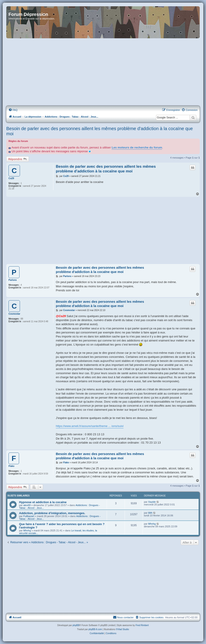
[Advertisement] (103, 72)
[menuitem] (13, 110)
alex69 (27, 505)
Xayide (152, 502)
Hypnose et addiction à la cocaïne (43, 502)
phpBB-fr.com (95, 629)
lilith (150, 513)
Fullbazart (29, 516)
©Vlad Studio (123, 629)
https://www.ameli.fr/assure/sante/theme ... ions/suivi (90, 426)
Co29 (11, 178)
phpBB (76, 625)
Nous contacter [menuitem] (123, 617)
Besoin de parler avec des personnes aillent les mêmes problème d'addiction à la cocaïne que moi (100, 131)
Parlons (13, 280)
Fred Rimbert (142, 625)
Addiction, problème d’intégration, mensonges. (52, 513)
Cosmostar (14, 314)
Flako (11, 466)
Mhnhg (27, 530)
